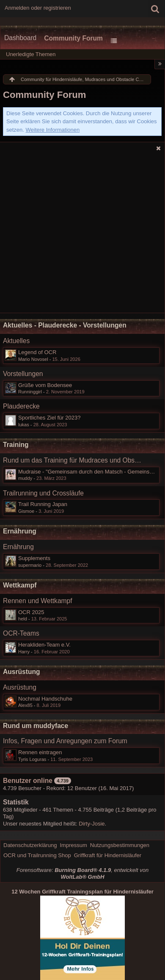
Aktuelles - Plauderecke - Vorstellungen (65, 325)
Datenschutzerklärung (30, 845)
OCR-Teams (21, 633)
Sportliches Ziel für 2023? (49, 418)
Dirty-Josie (92, 824)
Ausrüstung (22, 672)
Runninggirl (30, 392)
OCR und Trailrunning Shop (37, 855)
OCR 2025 (31, 612)
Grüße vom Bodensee (45, 385)
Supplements (34, 558)
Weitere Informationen (53, 130)
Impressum (73, 845)
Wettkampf (20, 585)
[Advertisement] (82, 235)
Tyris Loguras (32, 759)
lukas (24, 425)
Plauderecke (21, 406)
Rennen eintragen (40, 752)
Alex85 (25, 705)
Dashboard (20, 38)
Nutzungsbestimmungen (120, 845)
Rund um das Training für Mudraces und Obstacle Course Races (73, 460)
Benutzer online (28, 781)
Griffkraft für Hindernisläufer (108, 855)
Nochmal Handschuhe (45, 699)
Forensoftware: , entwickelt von (82, 874)
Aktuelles (16, 341)
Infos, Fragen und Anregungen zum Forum (65, 741)
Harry (24, 652)
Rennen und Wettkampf (38, 601)
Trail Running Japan (43, 504)
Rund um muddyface (36, 726)
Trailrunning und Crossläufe (43, 493)
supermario (30, 565)
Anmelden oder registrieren (38, 8)
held (23, 619)
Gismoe (26, 511)
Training (16, 445)
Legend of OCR (37, 352)
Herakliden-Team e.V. (44, 645)
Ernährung (20, 531)
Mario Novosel (33, 359)
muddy (25, 478)
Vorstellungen (23, 374)
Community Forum (73, 38)
